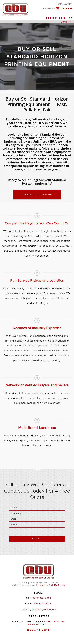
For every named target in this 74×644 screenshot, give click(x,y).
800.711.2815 (56, 18)
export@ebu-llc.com (42, 604)
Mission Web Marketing (52, 585)
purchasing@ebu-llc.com (44, 609)
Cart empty (66, 9)
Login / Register (64, 4)
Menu (67, 22)
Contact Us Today (37, 195)
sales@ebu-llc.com (42, 598)
